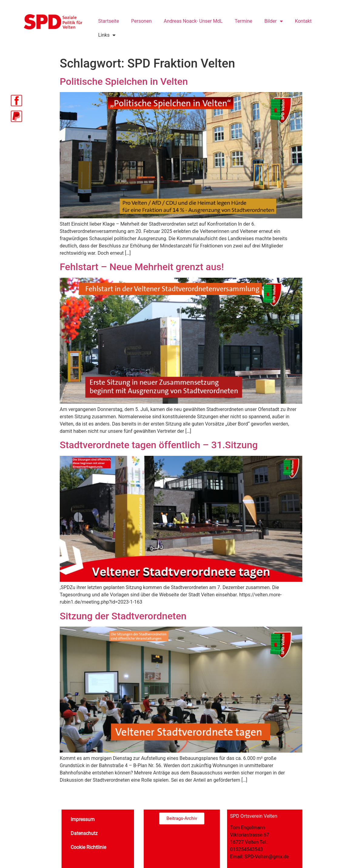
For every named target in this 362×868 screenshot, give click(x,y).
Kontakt (303, 21)
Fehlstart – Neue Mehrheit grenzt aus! (142, 267)
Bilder (274, 21)
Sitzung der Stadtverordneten (123, 616)
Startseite (109, 21)
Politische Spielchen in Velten (124, 81)
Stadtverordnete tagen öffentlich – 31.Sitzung (159, 445)
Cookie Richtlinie (88, 847)
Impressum (83, 819)
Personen (141, 21)
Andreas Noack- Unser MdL (193, 21)
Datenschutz (84, 833)
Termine (243, 21)
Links (107, 35)
